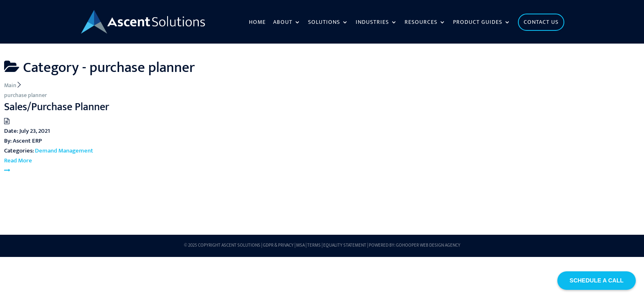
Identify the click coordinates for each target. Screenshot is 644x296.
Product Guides (478, 23)
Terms (314, 245)
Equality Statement (345, 245)
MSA (300, 245)
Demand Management (64, 151)
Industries (372, 23)
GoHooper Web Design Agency (428, 245)
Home (257, 23)
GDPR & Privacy (278, 245)
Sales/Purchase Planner (57, 107)
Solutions (324, 23)
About (283, 23)
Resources (421, 23)
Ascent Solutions (241, 245)
